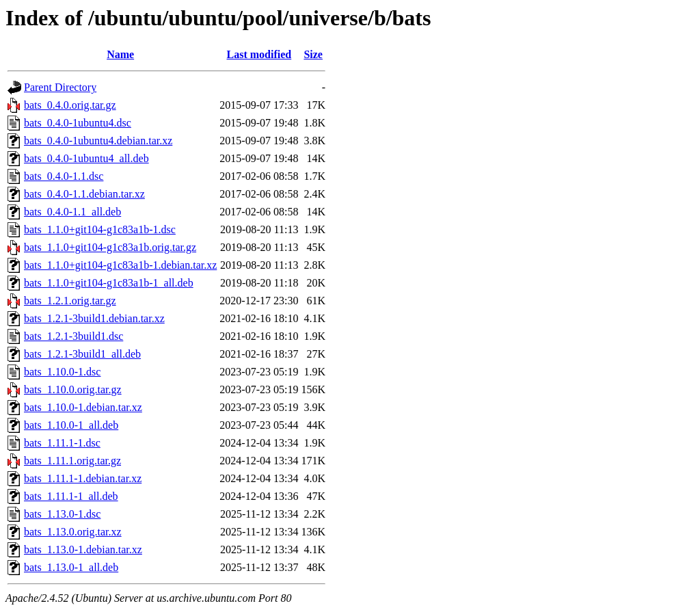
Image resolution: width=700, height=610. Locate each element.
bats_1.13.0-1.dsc (62, 514)
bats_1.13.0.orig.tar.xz (73, 532)
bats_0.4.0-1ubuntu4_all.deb (86, 158)
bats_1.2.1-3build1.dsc (73, 336)
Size (313, 54)
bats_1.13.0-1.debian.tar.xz (83, 549)
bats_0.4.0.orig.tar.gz (70, 105)
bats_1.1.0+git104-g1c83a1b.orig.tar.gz (110, 247)
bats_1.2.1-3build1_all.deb (82, 354)
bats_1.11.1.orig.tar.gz (72, 461)
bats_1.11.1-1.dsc (62, 443)
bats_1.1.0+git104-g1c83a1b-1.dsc (100, 229)
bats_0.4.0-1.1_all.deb (72, 212)
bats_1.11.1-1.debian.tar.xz (83, 478)
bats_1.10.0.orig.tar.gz (73, 389)
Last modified (259, 54)
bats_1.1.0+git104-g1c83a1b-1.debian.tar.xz (120, 265)
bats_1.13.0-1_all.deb (71, 567)
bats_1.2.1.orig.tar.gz (70, 301)
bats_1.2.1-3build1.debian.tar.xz (94, 318)
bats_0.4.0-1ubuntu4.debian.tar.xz (98, 141)
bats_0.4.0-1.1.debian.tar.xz (84, 194)
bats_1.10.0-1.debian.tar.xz (83, 407)
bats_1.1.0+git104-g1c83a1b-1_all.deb (109, 283)
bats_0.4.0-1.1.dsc (64, 176)
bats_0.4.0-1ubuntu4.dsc (78, 123)
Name (120, 54)
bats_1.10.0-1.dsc (62, 372)
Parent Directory (60, 87)
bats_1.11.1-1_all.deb (71, 496)
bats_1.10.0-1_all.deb (71, 425)
